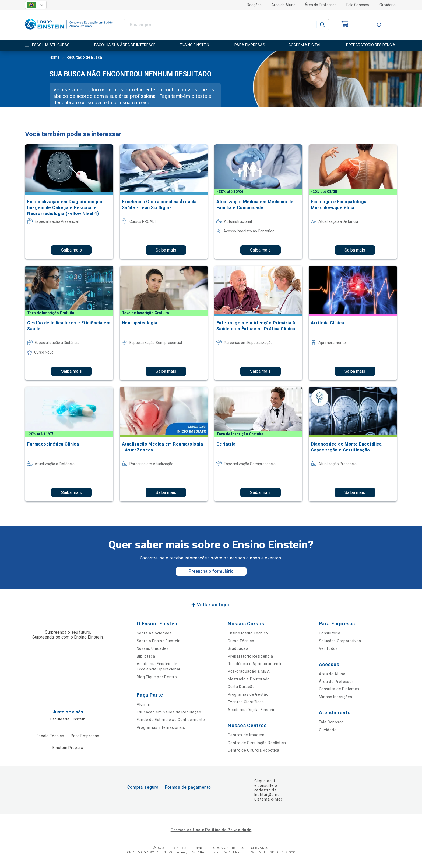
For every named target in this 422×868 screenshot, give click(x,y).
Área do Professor (320, 5)
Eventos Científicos (246, 702)
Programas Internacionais (161, 727)
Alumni (143, 704)
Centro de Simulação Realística (257, 743)
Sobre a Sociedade (154, 633)
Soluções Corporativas (340, 641)
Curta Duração (241, 687)
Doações (254, 5)
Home (55, 58)
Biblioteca (146, 656)
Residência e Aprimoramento (255, 664)
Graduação (238, 648)
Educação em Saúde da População (169, 712)
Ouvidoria (388, 5)
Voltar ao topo (213, 605)
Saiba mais (71, 250)
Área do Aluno (283, 5)
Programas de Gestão (248, 694)
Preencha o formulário (211, 571)
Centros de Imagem (246, 735)
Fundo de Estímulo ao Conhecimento (171, 720)
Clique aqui (265, 781)
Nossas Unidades (153, 648)
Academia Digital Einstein (252, 710)
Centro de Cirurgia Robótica (254, 750)
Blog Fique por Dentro (157, 677)
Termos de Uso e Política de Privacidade (211, 830)
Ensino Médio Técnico (248, 633)
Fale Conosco (358, 5)
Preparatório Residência (250, 656)
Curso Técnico (241, 641)
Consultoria (330, 633)
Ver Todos (328, 648)
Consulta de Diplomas (339, 689)
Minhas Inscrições (336, 697)
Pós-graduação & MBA (249, 671)
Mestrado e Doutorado (249, 679)
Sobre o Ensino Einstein (159, 641)
